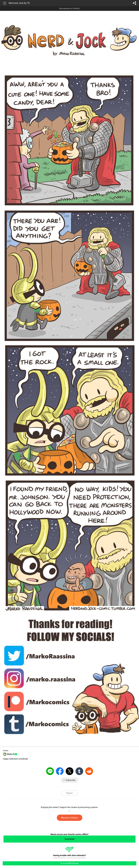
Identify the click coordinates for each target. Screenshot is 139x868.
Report (69, 793)
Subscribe (71, 780)
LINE (50, 771)
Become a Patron (70, 818)
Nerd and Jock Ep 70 (19, 3)
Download (69, 839)
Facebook (60, 771)
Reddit (89, 771)
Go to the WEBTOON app (69, 863)
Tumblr (79, 771)
